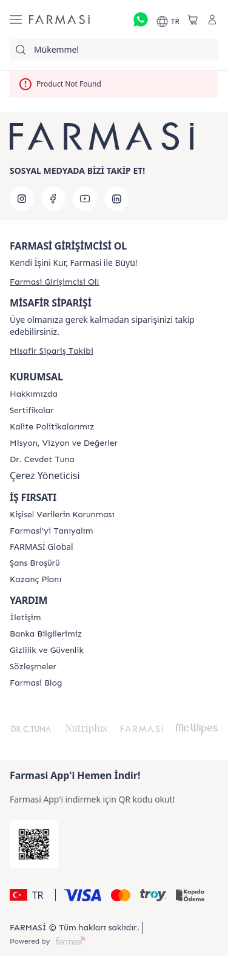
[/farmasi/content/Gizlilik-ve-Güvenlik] (47, 651)
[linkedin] (116, 199)
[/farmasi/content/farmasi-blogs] (36, 683)
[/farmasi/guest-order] (52, 351)
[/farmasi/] (59, 19)
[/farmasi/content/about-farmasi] (51, 531)
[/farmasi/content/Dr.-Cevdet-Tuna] (42, 460)
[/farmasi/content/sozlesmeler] (33, 667)
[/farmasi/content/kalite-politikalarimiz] (52, 427)
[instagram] (22, 199)
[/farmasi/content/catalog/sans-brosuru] (35, 563)
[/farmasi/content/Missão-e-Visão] (64, 443)
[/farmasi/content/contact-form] (25, 618)
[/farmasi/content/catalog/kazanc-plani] (35, 580)
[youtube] (85, 199)
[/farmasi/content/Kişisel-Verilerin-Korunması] (62, 515)
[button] (31, 895)
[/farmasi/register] (55, 282)
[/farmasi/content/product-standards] (32, 411)
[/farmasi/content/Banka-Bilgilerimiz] (46, 634)
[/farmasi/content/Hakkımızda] (34, 394)
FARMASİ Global (42, 547)
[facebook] (53, 199)
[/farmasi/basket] (193, 19)
